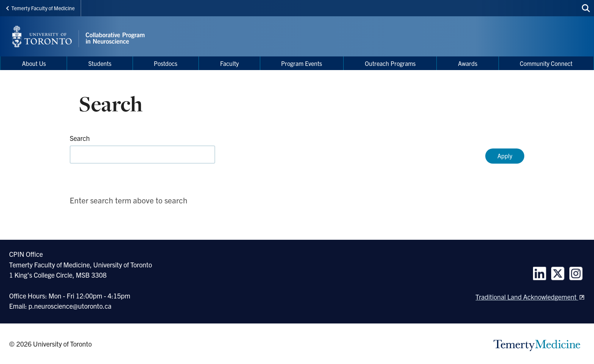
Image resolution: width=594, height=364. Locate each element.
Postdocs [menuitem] (166, 63)
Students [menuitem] (100, 63)
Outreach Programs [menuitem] (390, 63)
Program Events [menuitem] (302, 63)
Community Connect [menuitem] (546, 63)
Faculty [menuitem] (229, 63)
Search (80, 138)
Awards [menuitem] (468, 63)
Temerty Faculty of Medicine (40, 8)
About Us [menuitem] (34, 63)
